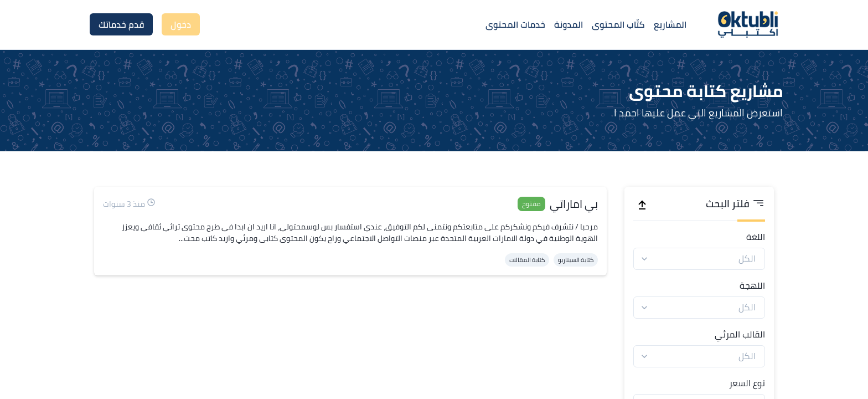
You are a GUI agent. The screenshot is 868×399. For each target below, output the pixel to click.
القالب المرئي (740, 334)
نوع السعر (747, 383)
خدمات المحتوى (515, 24)
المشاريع (670, 24)
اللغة (756, 237)
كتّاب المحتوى (618, 24)
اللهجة (752, 285)
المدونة (569, 24)
